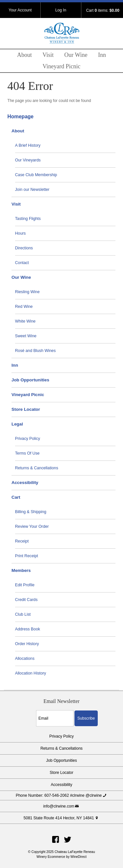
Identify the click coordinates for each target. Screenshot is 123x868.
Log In (61, 10)
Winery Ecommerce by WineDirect (61, 857)
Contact (22, 263)
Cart (16, 497)
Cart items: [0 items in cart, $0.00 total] (102, 10)
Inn (102, 55)
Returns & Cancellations (37, 468)
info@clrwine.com (62, 806)
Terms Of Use (27, 453)
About (24, 55)
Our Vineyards (28, 160)
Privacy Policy (28, 439)
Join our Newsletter (32, 190)
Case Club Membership (36, 175)
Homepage (21, 117)
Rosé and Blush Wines (35, 351)
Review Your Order (32, 526)
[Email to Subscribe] (55, 718)
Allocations (25, 659)
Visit (48, 55)
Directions (24, 248)
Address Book (28, 629)
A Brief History (28, 145)
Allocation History (31, 673)
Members (21, 570)
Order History (27, 644)
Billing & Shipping (31, 512)
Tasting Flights (28, 219)
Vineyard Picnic (61, 66)
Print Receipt (27, 556)
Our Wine (76, 55)
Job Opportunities (30, 380)
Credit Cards (26, 600)
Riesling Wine (27, 292)
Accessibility (25, 483)
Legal (17, 424)
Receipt (22, 541)
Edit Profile (25, 585)
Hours (20, 233)
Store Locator (26, 409)
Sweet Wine (26, 336)
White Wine (25, 321)
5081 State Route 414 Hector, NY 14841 (61, 818)
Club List (23, 614)
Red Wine (24, 307)
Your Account (20, 10)
